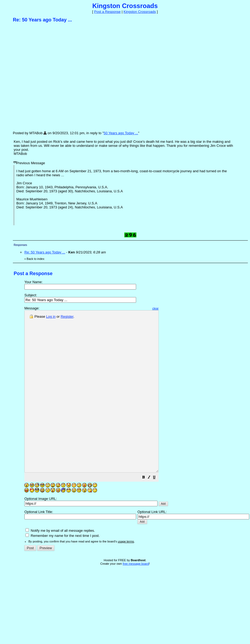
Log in (51, 317)
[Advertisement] (50, 76)
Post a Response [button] (107, 12)
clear (171, 308)
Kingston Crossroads (140, 12)
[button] (160, 510)
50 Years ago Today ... (121, 133)
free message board (136, 596)
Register (67, 317)
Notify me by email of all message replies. (60, 563)
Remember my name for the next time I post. (63, 568)
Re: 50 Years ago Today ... (45, 252)
